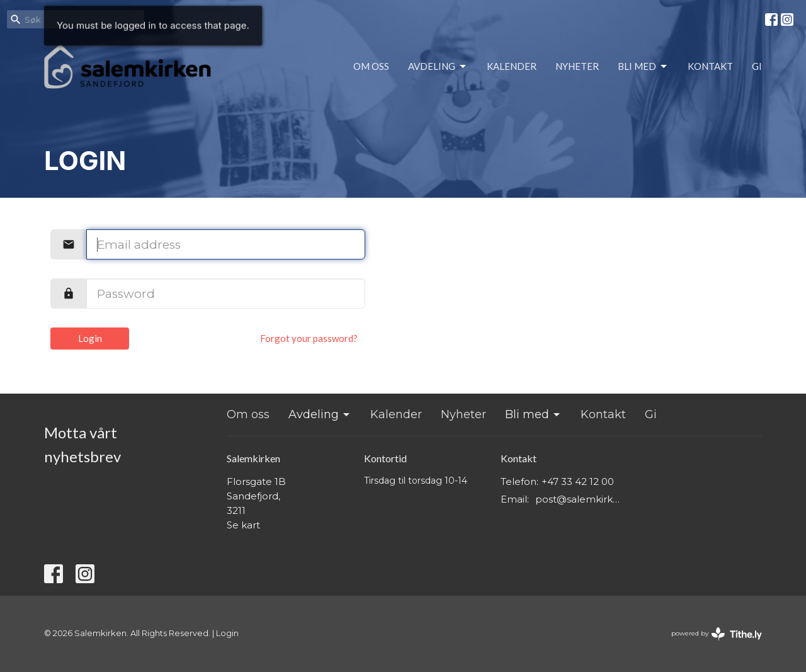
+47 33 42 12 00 (578, 481)
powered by (717, 634)
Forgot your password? (309, 338)
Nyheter (577, 66)
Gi (757, 66)
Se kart (243, 525)
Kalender (512, 66)
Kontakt (710, 66)
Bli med (643, 67)
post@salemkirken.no (580, 499)
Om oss (371, 66)
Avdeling (438, 67)
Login (90, 338)
